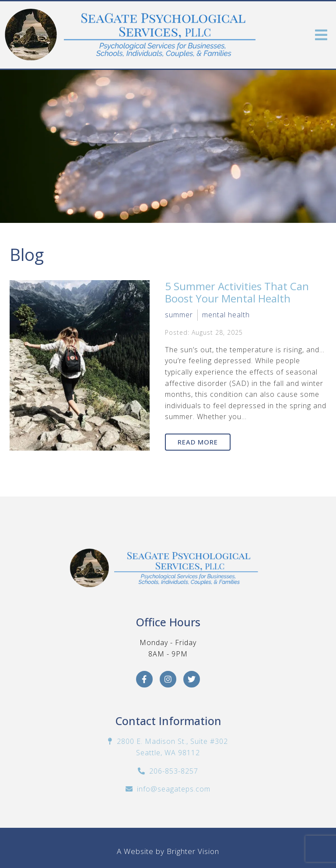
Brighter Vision (193, 851)
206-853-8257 (174, 771)
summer (179, 315)
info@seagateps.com (174, 789)
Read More (198, 442)
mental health (226, 315)
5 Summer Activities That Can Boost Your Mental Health (237, 292)
